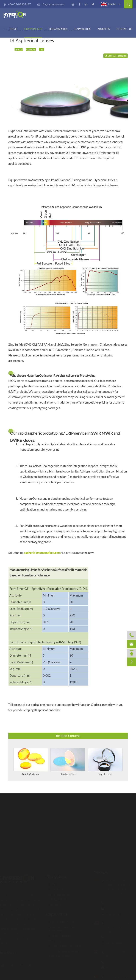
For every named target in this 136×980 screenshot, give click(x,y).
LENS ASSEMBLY (58, 893)
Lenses (19, 49)
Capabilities (57, 912)
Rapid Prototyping (59, 954)
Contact (99, 873)
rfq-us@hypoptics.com (118, 943)
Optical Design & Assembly (64, 944)
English (109, 4)
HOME (13, 29)
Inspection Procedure (61, 920)
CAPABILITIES (83, 29)
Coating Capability (59, 934)
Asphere (31, 49)
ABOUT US (104, 29)
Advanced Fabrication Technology (61, 927)
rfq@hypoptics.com (51, 4)
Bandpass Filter (68, 774)
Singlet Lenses (105, 774)
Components (33, 29)
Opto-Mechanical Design (63, 949)
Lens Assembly (58, 29)
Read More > (10, 953)
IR (42, 49)
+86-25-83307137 (17, 4)
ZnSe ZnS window (31, 774)
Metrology (54, 939)
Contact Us (124, 29)
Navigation (56, 875)
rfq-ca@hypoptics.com (118, 967)
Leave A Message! (116, 56)
